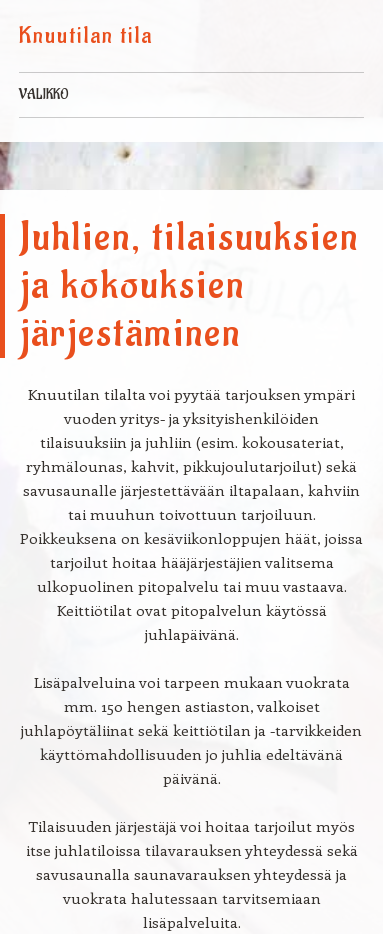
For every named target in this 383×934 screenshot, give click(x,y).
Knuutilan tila (86, 36)
